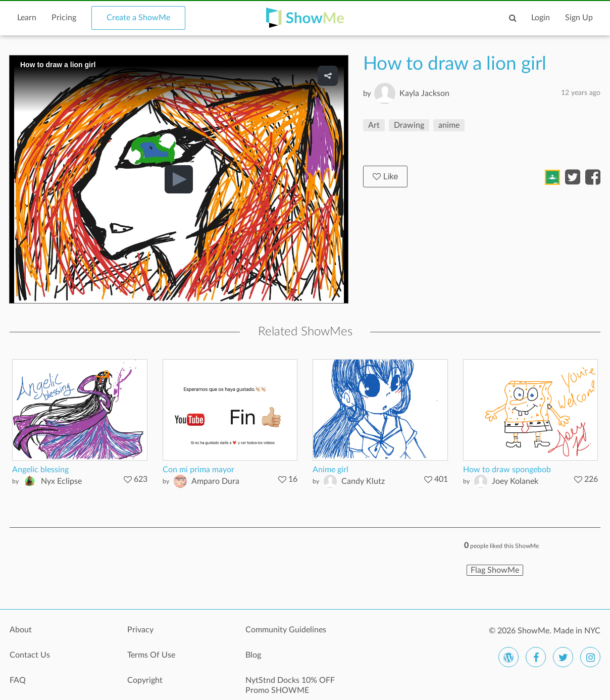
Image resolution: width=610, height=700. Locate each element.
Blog (253, 655)
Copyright (145, 680)
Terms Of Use (151, 655)
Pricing (64, 18)
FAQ (18, 680)
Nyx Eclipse (61, 481)
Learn (27, 18)
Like (385, 177)
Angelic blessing (40, 470)
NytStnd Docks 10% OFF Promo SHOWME (290, 685)
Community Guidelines (286, 630)
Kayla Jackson (424, 93)
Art (374, 125)
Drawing (409, 125)
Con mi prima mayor (198, 470)
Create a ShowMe (138, 18)
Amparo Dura (215, 481)
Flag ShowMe (495, 570)
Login (541, 18)
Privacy (140, 630)
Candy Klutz (363, 481)
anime (449, 125)
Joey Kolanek (515, 481)
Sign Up (579, 18)
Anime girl (331, 470)
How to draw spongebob (507, 470)
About (21, 630)
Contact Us (30, 655)
